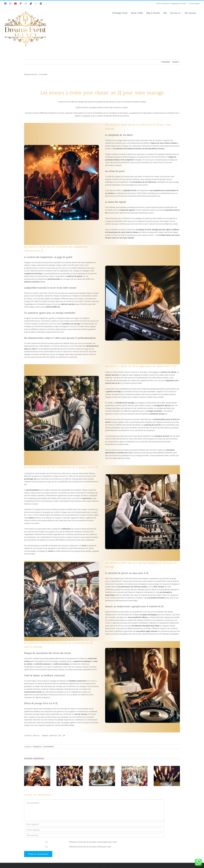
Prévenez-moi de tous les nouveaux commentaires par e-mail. (93, 842)
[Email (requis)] (94, 830)
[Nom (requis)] (94, 824)
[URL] (94, 835)
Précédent (166, 62)
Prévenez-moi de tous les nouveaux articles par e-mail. (90, 847)
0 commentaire (48, 747)
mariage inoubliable (155, 411)
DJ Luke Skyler (195, 3)
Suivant (175, 62)
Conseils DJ (37, 747)
